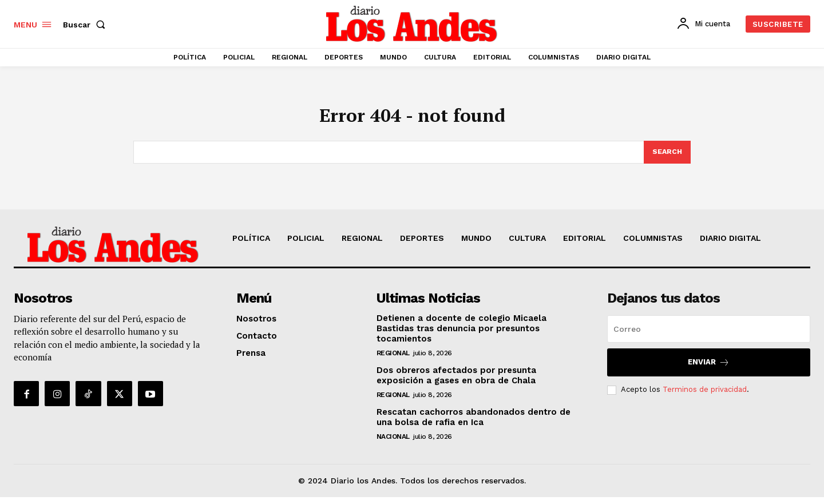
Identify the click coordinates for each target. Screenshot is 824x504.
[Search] (667, 158)
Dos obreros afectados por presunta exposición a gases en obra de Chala (456, 382)
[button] (86, 25)
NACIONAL (393, 443)
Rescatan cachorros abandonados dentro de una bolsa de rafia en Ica (474, 424)
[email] (709, 336)
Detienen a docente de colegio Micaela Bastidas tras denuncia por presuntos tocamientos (461, 335)
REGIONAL (393, 360)
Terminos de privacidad (705, 396)
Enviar (709, 369)
